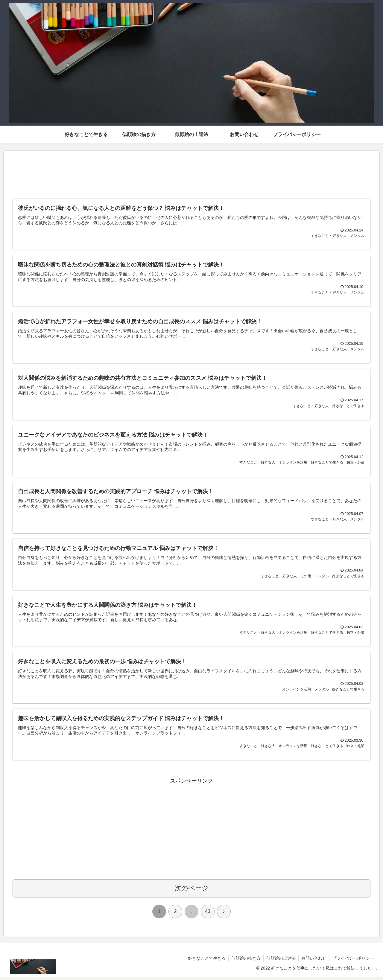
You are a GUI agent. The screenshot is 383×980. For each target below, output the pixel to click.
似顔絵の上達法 (279, 961)
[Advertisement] (191, 175)
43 (208, 915)
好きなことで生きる (204, 961)
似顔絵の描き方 (244, 961)
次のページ (192, 891)
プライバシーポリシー (353, 961)
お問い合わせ (313, 961)
